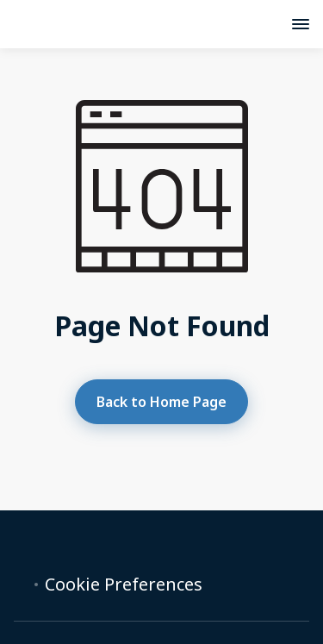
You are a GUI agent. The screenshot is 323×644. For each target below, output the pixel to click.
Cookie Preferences (124, 585)
